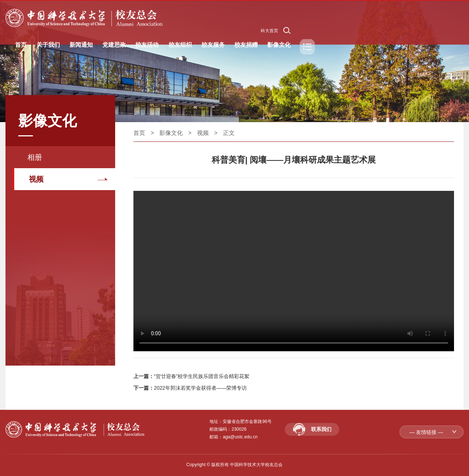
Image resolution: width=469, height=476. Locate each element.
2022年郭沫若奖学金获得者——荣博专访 (201, 388)
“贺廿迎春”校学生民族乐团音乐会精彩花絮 (202, 376)
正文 (229, 133)
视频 (36, 179)
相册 (35, 157)
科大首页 (269, 31)
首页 (139, 133)
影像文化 (171, 133)
